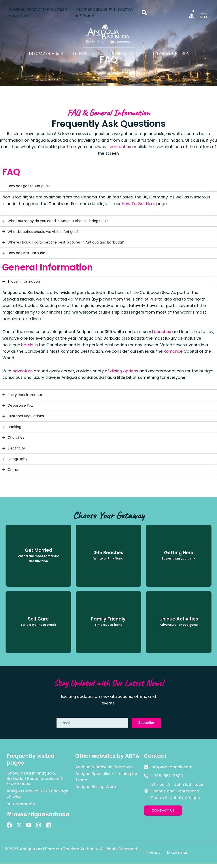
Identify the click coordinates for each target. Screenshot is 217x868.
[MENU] (204, 13)
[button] (144, 12)
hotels (27, 345)
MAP (192, 17)
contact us (120, 147)
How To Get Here (139, 204)
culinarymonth (21, 804)
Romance (173, 351)
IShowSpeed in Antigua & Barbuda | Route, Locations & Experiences (35, 778)
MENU (204, 17)
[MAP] (192, 13)
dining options (124, 371)
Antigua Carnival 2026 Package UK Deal (37, 794)
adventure (23, 371)
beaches (162, 332)
